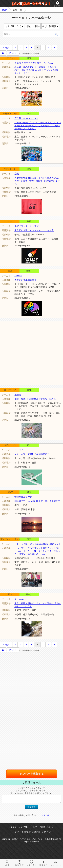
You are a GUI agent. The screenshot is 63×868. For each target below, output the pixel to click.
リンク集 (23, 827)
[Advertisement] (32, 353)
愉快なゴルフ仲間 (23, 497)
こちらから (45, 815)
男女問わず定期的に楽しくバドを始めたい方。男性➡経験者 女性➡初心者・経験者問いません (37, 181)
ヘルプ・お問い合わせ (42, 827)
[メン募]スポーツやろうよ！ (32, 4)
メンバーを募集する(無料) (26, 832)
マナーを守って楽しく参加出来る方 (32, 454)
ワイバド (19, 450)
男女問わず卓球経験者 (25, 280)
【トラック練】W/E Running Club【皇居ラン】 (38, 544)
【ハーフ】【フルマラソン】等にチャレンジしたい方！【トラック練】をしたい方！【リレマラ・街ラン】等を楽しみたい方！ (37, 551)
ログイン (57, 4)
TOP (4, 10)
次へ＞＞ (13, 53)
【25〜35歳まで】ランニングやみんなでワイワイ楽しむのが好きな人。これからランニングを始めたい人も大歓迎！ (38, 126)
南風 (17, 174)
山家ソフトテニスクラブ (26, 226)
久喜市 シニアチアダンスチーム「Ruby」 (35, 63)
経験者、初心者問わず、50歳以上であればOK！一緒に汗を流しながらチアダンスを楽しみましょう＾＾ (37, 70)
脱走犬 (18, 395)
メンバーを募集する (32, 774)
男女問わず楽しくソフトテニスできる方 (34, 230)
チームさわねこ (22, 599)
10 (3, 53)
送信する (32, 807)
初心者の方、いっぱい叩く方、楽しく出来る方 (37, 501)
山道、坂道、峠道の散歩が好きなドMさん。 (36, 399)
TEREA (18, 276)
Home (13, 827)
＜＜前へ (6, 48)
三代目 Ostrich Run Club (26, 118)
